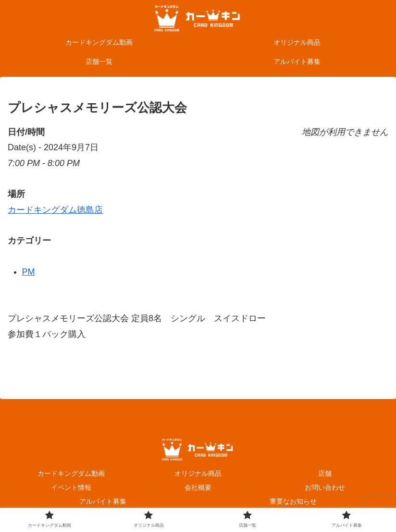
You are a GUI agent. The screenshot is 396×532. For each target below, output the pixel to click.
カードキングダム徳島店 (55, 210)
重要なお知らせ (293, 501)
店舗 (325, 473)
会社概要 (198, 487)
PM (29, 272)
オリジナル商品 (198, 473)
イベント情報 (71, 487)
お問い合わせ (325, 487)
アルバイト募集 (103, 501)
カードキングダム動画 (71, 473)
